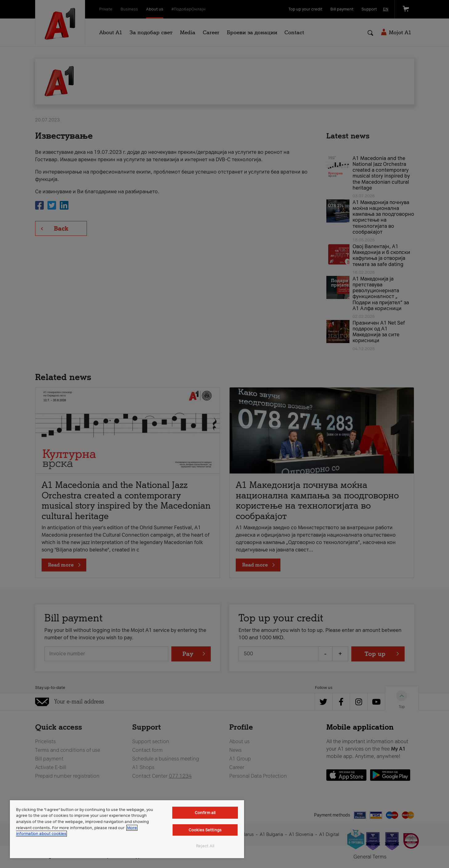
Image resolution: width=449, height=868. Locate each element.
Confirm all (205, 813)
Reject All (205, 846)
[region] (127, 829)
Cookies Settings (205, 830)
